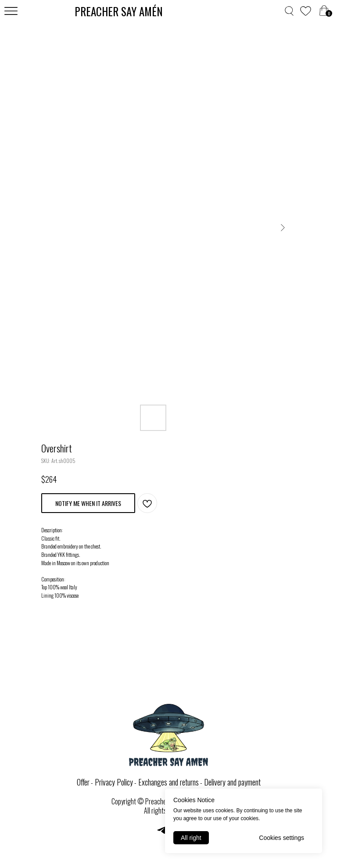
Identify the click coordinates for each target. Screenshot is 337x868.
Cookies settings (281, 838)
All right (191, 838)
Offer (83, 782)
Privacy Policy (114, 782)
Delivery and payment (232, 782)
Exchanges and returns (168, 782)
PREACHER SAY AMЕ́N (119, 11)
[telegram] (162, 833)
